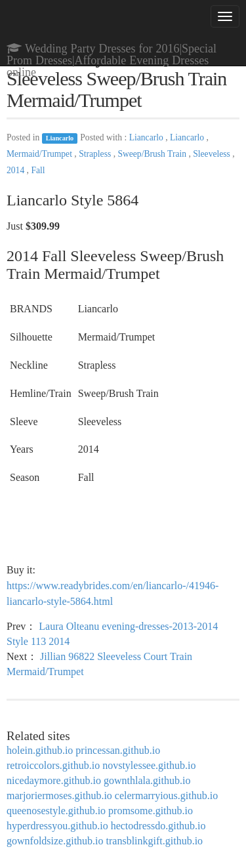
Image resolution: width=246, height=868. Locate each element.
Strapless (96, 154)
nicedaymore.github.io (54, 780)
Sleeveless (213, 154)
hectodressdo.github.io (158, 826)
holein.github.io (40, 750)
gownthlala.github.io (147, 780)
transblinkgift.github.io (155, 841)
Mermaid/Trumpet (40, 154)
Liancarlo (60, 138)
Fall (38, 170)
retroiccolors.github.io (53, 765)
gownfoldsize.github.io (55, 841)
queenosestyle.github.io (56, 811)
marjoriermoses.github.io (59, 796)
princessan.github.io (118, 750)
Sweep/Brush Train (153, 154)
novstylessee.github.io (149, 765)
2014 (17, 170)
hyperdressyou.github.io (57, 826)
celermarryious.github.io (166, 796)
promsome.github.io (151, 811)
